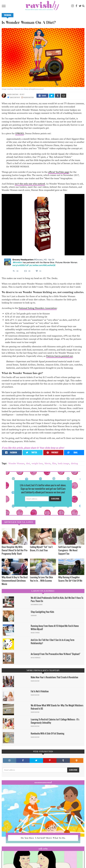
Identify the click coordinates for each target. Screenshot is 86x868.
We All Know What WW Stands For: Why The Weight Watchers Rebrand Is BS (57, 707)
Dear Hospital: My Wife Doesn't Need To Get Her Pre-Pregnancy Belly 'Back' (15, 550)
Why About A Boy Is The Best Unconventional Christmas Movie (15, 581)
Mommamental (43, 782)
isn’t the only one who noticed (30, 184)
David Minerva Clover (37, 605)
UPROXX (20, 133)
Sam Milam (34, 615)
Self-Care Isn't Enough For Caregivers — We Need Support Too (70, 550)
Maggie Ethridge (35, 633)
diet (28, 463)
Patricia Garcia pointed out (59, 356)
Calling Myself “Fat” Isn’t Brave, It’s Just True (41, 549)
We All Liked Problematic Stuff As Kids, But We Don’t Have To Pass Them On (57, 599)
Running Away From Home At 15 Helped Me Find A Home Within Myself (55, 627)
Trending (8, 15)
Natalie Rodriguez (36, 658)
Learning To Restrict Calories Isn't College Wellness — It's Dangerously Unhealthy (55, 721)
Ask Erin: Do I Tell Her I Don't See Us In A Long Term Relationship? (53, 642)
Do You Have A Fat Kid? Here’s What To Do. (43, 838)
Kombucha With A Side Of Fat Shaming (48, 733)
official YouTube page (59, 172)
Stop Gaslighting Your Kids (42, 612)
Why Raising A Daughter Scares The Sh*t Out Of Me (70, 579)
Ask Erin (43, 849)
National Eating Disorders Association (38, 308)
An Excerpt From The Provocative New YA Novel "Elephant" (56, 654)
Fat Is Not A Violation (40, 691)
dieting (74, 463)
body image (64, 463)
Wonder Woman (16, 463)
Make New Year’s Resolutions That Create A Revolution (55, 677)
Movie (48, 463)
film (54, 463)
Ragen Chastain (13, 94)
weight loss (37, 463)
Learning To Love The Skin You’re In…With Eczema (41, 579)
